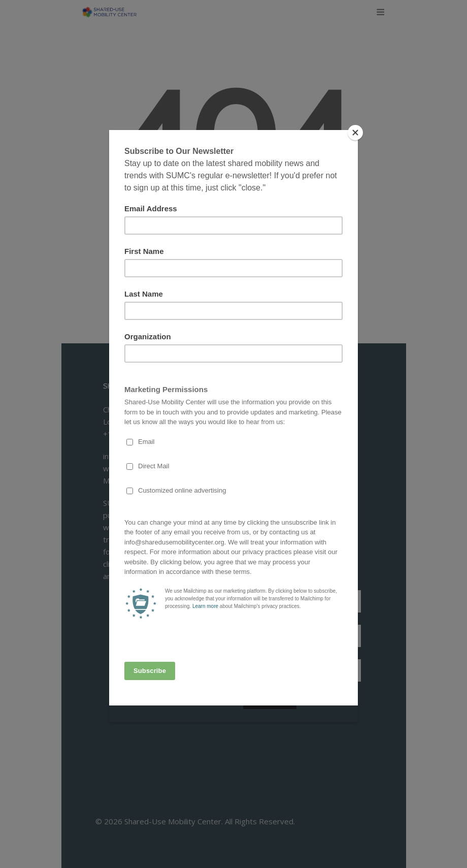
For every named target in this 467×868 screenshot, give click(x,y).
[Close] (355, 133)
